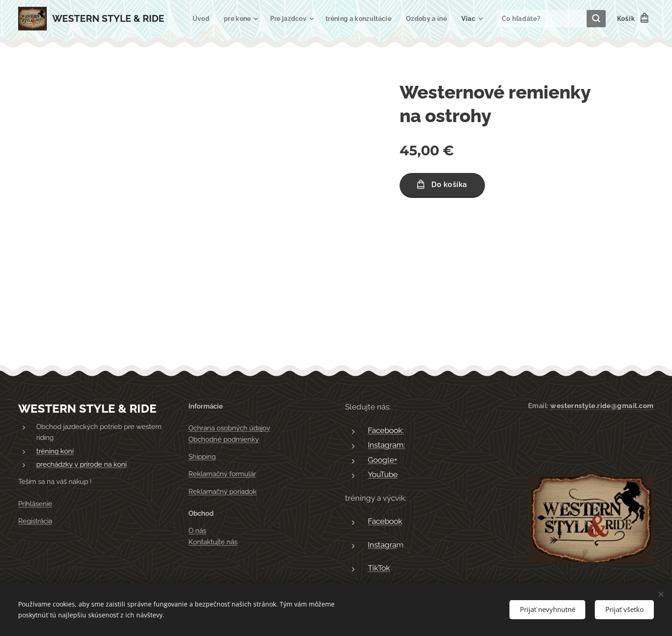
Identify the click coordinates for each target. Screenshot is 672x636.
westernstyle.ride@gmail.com (602, 406)
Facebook (385, 522)
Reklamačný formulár (222, 474)
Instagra (382, 545)
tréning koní (55, 451)
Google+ (383, 460)
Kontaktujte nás (213, 542)
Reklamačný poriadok (222, 492)
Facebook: (386, 430)
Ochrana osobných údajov (229, 429)
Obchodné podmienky (224, 439)
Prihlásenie (35, 504)
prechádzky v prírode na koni (82, 465)
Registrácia (35, 521)
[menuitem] (252, 19)
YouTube (383, 475)
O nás (197, 531)
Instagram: (386, 445)
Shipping (202, 457)
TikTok (379, 568)
